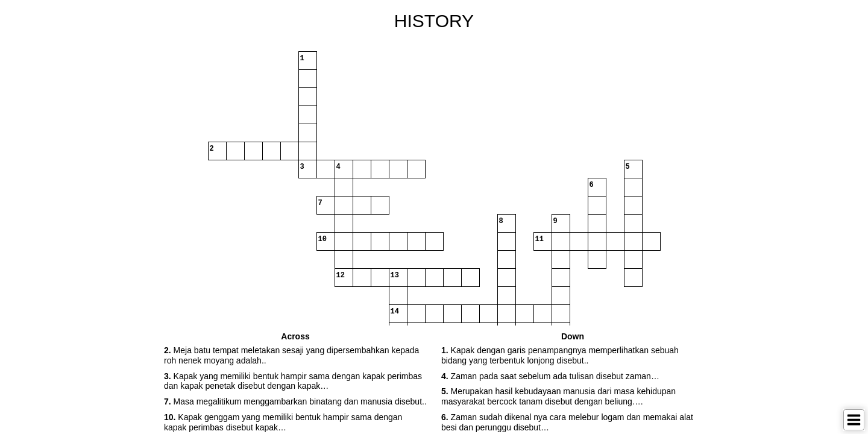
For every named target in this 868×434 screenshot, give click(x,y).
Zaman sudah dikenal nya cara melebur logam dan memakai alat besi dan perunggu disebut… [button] (567, 422)
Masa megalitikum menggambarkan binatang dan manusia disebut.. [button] (295, 401)
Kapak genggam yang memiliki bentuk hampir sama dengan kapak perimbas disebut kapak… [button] (283, 422)
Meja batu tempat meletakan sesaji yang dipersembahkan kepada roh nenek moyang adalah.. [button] (291, 355)
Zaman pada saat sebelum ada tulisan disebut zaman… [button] (550, 376)
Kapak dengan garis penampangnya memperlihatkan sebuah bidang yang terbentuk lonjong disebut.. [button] (560, 355)
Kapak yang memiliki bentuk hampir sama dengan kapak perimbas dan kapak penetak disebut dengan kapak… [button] (293, 381)
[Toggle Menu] (854, 420)
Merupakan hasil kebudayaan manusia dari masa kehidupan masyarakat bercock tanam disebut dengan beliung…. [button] (558, 396)
